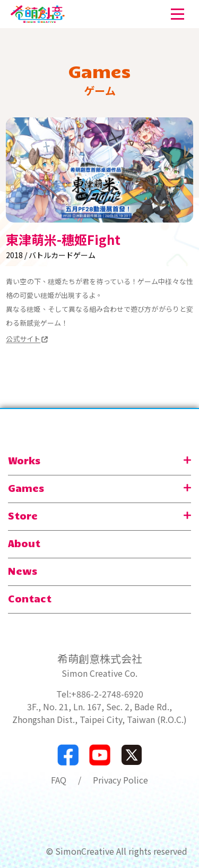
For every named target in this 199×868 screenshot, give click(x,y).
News (23, 571)
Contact (30, 598)
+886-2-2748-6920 (107, 694)
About (24, 543)
